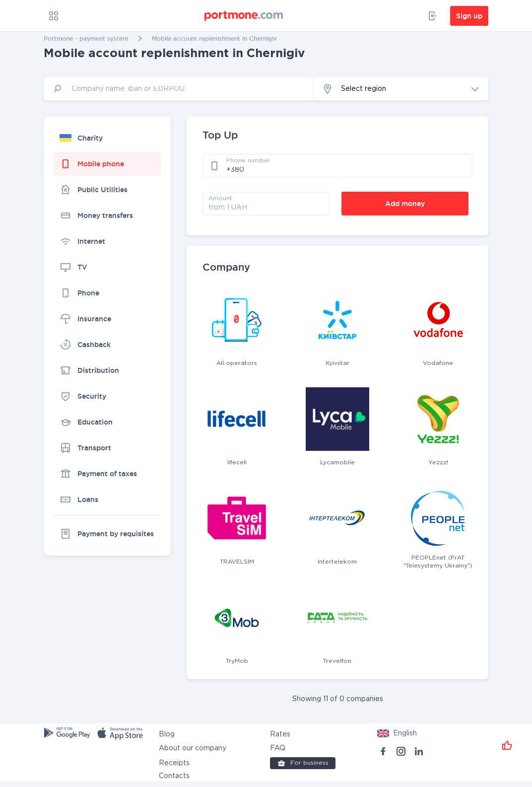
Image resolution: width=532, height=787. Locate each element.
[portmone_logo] (244, 16)
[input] (179, 89)
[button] (401, 89)
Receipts (174, 763)
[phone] (346, 169)
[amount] (266, 207)
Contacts (174, 776)
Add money (405, 204)
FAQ (278, 748)
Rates (280, 734)
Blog (167, 734)
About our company (193, 748)
